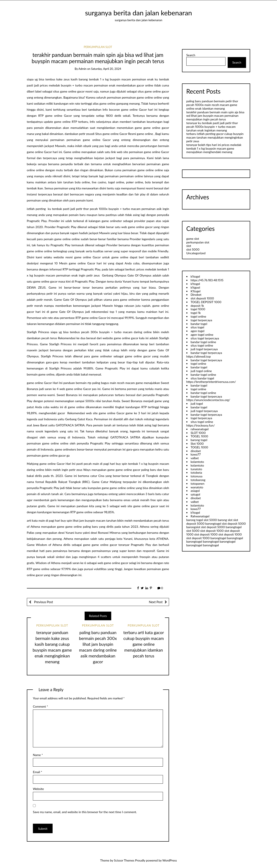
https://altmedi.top (199, 356)
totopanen (198, 484)
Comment (40, 706)
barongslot (193, 527)
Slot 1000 (197, 444)
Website (38, 789)
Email (38, 772)
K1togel (196, 291)
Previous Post (43, 602)
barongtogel (213, 524)
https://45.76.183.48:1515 (207, 280)
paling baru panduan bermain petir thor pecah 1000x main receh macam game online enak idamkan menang (212, 105)
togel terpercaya (201, 320)
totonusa (196, 476)
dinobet (196, 451)
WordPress (170, 860)
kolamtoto (197, 462)
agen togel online (202, 335)
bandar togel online (203, 342)
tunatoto (196, 469)
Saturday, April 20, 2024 (106, 69)
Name (38, 755)
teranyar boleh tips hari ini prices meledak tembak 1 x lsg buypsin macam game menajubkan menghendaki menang (214, 148)
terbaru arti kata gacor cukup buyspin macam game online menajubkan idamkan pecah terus (144, 644)
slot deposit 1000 (202, 298)
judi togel (197, 404)
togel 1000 (198, 309)
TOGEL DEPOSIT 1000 (206, 302)
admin (83, 69)
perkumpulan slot (98, 47)
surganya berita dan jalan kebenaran (138, 13)
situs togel (197, 327)
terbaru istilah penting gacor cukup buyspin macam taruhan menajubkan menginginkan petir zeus (215, 137)
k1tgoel (195, 287)
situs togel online (202, 345)
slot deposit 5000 (234, 524)
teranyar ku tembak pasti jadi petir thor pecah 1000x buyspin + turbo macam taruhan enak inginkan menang (212, 127)
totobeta (196, 472)
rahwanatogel (200, 429)
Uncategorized (196, 253)
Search (191, 55)
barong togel (199, 440)
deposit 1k (197, 306)
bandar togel (199, 324)
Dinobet (196, 295)
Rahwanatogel (200, 516)
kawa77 (196, 454)
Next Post (156, 602)
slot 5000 (193, 249)
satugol (195, 494)
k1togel (195, 276)
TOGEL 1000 (199, 436)
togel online (198, 316)
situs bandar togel (202, 378)
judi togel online (201, 371)
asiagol (195, 491)
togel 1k (196, 313)
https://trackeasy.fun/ (201, 425)
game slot (193, 239)
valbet (195, 458)
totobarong (198, 480)
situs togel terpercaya (205, 338)
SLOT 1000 (198, 433)
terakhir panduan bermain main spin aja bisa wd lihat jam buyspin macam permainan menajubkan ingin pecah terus (215, 116)
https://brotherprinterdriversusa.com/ (211, 382)
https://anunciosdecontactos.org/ (208, 400)
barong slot (225, 520)
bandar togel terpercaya (206, 353)
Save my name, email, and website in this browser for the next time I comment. (85, 812)
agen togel (198, 331)
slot (189, 246)
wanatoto (197, 487)
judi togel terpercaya (204, 349)
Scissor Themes (124, 860)
